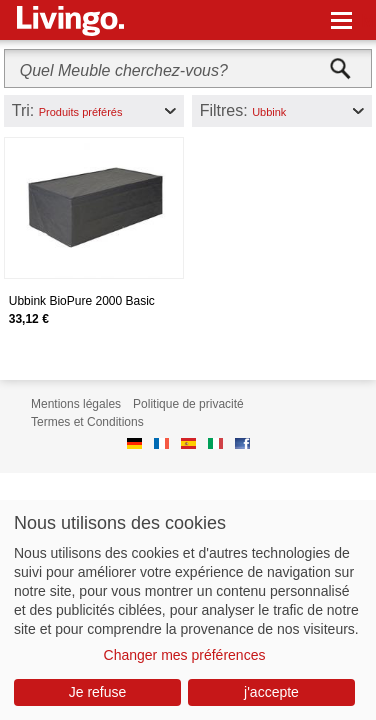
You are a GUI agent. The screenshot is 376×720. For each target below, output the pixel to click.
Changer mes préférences (185, 655)
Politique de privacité (188, 404)
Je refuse (98, 692)
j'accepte (271, 692)
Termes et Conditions (87, 422)
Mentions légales (76, 404)
